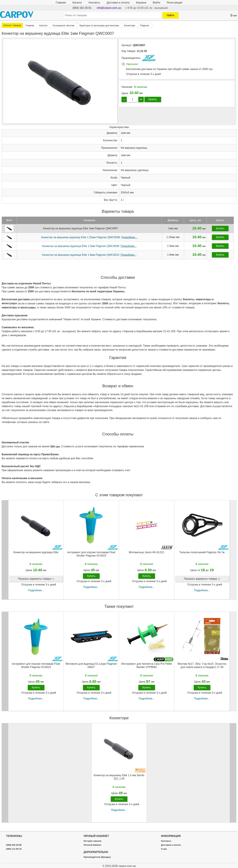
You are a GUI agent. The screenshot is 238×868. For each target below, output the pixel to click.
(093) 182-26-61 (82, 8)
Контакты (94, 3)
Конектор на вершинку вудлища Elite (36, 555)
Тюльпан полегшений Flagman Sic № (202, 555)
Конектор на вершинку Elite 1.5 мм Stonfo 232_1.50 (119, 779)
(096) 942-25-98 (14, 845)
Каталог (77, 3)
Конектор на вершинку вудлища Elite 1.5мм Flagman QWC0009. (89, 248)
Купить (153, 99)
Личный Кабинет (93, 845)
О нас (164, 849)
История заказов (92, 841)
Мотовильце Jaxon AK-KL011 (147, 555)
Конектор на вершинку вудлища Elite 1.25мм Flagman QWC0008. (89, 240)
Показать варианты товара (36, 581)
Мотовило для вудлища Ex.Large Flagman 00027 (91, 668)
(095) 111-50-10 (14, 849)
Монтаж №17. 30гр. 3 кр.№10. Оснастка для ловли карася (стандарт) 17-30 (202, 668)
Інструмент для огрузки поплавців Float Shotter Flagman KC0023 (91, 556)
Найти (170, 15)
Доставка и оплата (118, 3)
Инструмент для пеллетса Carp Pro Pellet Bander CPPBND (147, 668)
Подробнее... (36, 593)
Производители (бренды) (97, 857)
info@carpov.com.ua (109, 8)
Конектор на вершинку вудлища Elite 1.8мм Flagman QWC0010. (89, 257)
